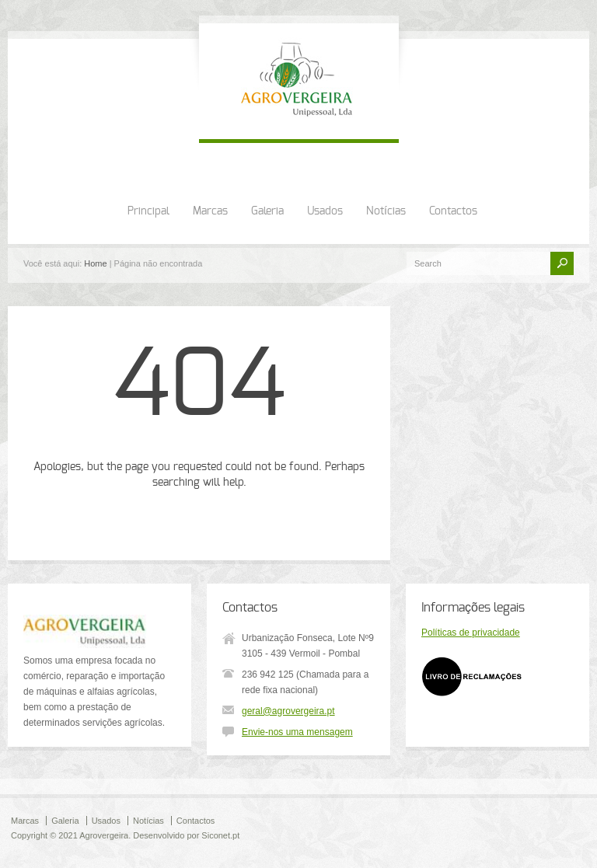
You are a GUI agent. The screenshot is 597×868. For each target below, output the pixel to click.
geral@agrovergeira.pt (288, 711)
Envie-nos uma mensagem (297, 732)
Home (95, 263)
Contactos (453, 211)
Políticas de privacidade (471, 633)
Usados (325, 211)
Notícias (386, 211)
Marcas (210, 211)
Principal (148, 211)
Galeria (267, 211)
